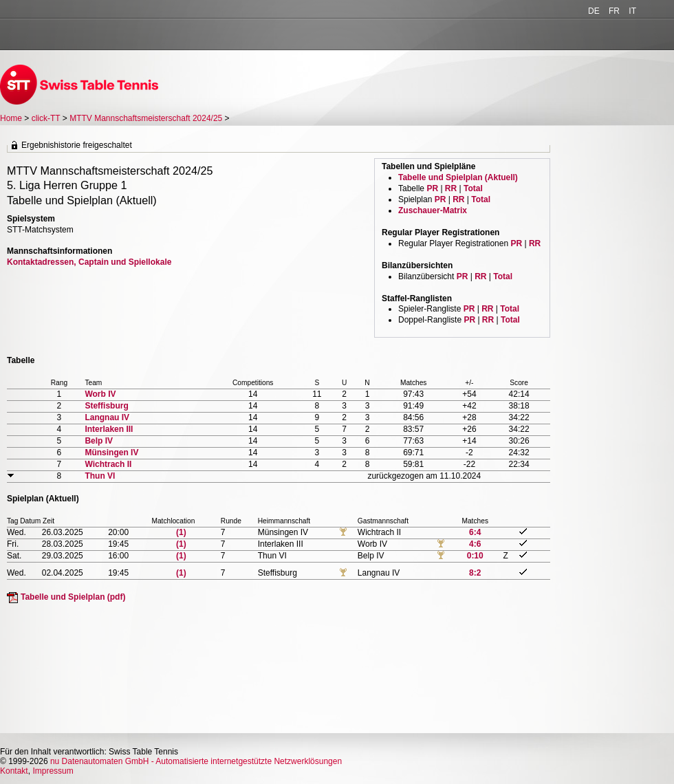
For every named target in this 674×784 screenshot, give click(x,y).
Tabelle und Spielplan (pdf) (73, 597)
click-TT (46, 118)
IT (632, 11)
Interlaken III (109, 429)
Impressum (53, 771)
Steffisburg (106, 406)
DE (594, 11)
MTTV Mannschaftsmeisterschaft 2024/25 (147, 118)
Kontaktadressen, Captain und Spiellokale (89, 262)
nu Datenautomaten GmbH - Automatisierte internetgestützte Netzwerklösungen (196, 761)
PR (432, 188)
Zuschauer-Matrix (433, 210)
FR (614, 11)
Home (11, 118)
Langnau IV (107, 417)
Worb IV (100, 394)
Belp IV (99, 441)
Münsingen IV (111, 453)
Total (473, 188)
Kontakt (14, 771)
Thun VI (100, 476)
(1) (181, 532)
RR (451, 188)
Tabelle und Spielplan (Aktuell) (458, 177)
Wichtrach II (108, 464)
